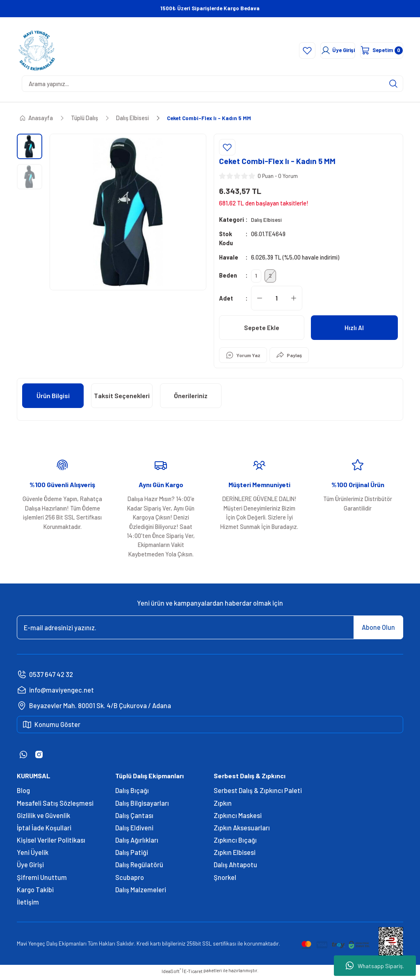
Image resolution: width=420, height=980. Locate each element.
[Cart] (372, 50)
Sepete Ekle (261, 331)
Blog (23, 794)
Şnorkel (225, 881)
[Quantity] (277, 301)
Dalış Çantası (134, 819)
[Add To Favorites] (227, 147)
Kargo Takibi (35, 893)
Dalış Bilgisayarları (142, 806)
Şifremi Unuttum (42, 881)
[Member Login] (304, 50)
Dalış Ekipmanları (66, 947)
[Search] (212, 84)
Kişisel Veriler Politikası (51, 843)
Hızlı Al (354, 331)
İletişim (28, 905)
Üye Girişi (30, 868)
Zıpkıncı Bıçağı (235, 843)
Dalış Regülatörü (139, 868)
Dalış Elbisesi (267, 220)
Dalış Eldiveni (134, 831)
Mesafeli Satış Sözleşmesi (55, 806)
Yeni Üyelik (33, 856)
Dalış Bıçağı (132, 794)
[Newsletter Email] (210, 631)
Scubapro (130, 881)
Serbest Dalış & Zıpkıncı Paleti (258, 794)
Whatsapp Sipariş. (375, 966)
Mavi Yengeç (31, 947)
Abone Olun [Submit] (378, 630)
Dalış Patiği (132, 856)
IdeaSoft (171, 974)
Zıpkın (223, 806)
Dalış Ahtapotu (235, 868)
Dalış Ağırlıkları (137, 843)
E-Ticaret (193, 974)
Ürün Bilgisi (53, 399)
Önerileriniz (191, 399)
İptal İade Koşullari (44, 831)
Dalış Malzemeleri (141, 893)
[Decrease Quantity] (260, 301)
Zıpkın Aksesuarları (242, 831)
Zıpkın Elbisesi (235, 856)
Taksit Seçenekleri (122, 399)
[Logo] (37, 50)
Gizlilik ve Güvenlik (43, 819)
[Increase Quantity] (294, 301)
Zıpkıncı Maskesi (238, 819)
